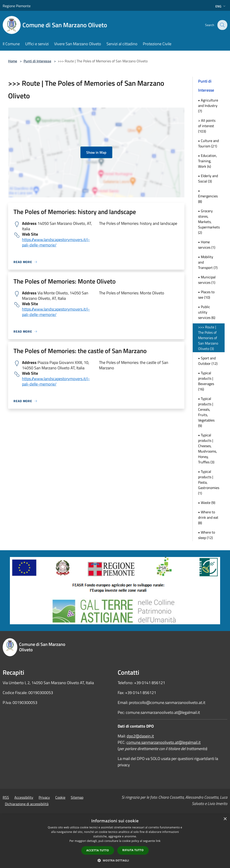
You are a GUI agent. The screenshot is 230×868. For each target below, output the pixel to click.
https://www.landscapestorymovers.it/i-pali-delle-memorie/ (56, 242)
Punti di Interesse (37, 61)
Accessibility (24, 797)
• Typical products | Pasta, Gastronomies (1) (209, 482)
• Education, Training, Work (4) (208, 161)
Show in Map (96, 152)
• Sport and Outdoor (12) (208, 361)
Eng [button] (221, 6)
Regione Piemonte (17, 6)
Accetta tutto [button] (98, 850)
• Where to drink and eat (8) (208, 517)
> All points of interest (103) (207, 126)
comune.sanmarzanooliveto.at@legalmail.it (164, 742)
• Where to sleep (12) (207, 535)
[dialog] (115, 841)
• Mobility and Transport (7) (208, 262)
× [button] (225, 819)
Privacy (44, 797)
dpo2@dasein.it (140, 736)
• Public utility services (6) (207, 312)
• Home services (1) (207, 245)
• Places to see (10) (206, 295)
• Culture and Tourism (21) (208, 143)
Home (13, 61)
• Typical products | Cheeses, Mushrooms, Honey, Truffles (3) (208, 449)
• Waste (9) (207, 503)
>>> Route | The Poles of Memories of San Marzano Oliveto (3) (208, 338)
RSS (6, 797)
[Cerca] (222, 25)
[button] (115, 860)
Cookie (60, 797)
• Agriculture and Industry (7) (208, 106)
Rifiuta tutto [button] (133, 850)
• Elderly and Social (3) (208, 178)
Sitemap (77, 797)
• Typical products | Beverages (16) (206, 381)
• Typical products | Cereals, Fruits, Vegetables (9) (206, 412)
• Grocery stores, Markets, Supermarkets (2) (209, 222)
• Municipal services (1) (207, 280)
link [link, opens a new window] (158, 841)
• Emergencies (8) (208, 196)
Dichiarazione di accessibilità (27, 804)
